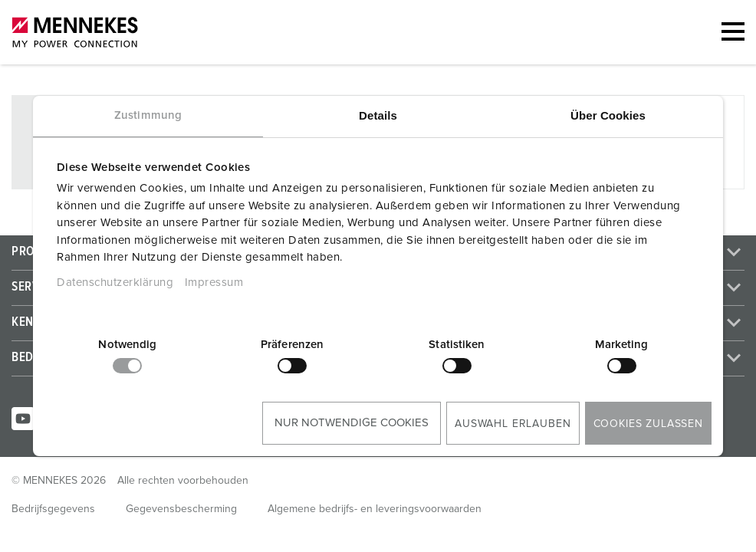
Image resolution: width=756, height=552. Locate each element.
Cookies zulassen (648, 424)
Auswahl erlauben (513, 424)
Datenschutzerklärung (115, 283)
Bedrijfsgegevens (53, 509)
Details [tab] (378, 115)
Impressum (214, 283)
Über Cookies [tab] (608, 115)
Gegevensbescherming (181, 509)
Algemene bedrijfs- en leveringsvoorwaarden (375, 509)
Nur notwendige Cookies (352, 423)
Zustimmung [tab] (148, 115)
